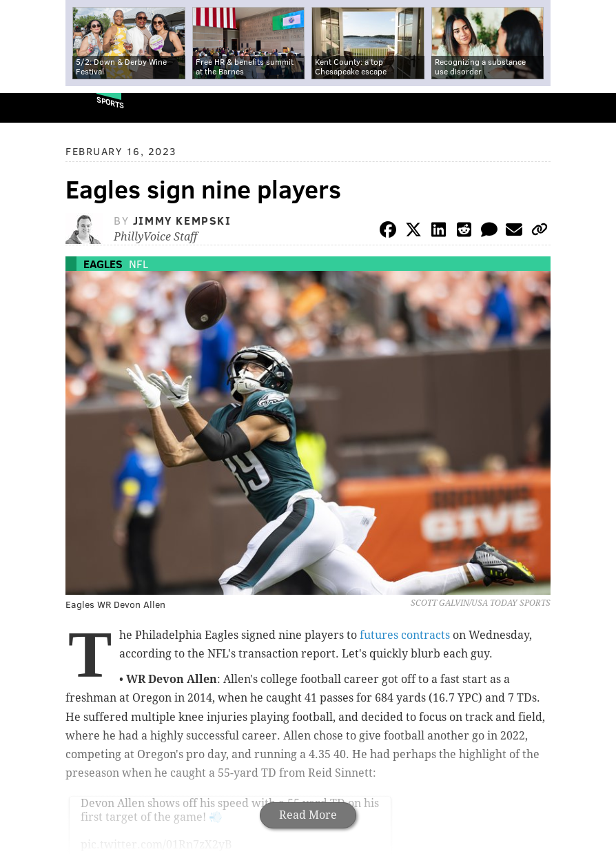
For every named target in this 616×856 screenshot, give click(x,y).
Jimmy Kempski (182, 220)
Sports (110, 102)
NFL (138, 264)
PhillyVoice (33, 107)
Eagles (103, 264)
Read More (308, 815)
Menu (594, 108)
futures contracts (405, 635)
